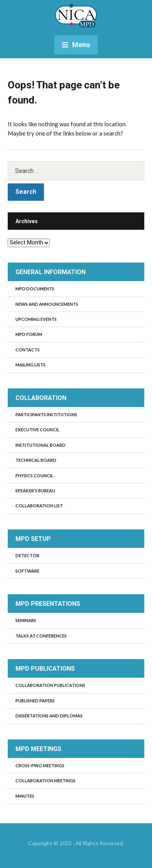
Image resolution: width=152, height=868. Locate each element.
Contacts (28, 350)
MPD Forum (29, 334)
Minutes (25, 796)
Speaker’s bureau (35, 491)
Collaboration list (39, 506)
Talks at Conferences (41, 636)
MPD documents (35, 289)
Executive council (37, 430)
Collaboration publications (50, 685)
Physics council (34, 476)
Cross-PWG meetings (40, 765)
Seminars (26, 620)
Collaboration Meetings (46, 781)
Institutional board (41, 445)
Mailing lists (30, 365)
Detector (27, 555)
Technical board (36, 460)
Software (27, 571)
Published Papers (35, 701)
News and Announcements (47, 304)
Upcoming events (36, 319)
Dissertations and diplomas (49, 716)
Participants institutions (46, 415)
